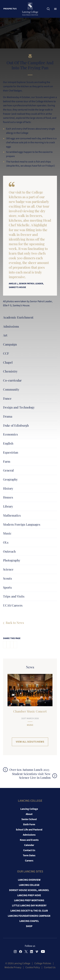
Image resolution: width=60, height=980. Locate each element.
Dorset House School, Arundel (29, 890)
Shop (29, 926)
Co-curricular (12, 380)
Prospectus (10, 9)
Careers (29, 861)
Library (8, 506)
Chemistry (10, 371)
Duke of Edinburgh (16, 425)
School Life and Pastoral (29, 830)
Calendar (29, 845)
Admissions (11, 326)
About (29, 814)
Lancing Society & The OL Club (29, 911)
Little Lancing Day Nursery (29, 906)
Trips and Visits (14, 596)
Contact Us (29, 850)
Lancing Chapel (29, 921)
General (8, 470)
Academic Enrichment (18, 317)
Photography (12, 560)
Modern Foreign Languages (22, 524)
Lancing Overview (29, 880)
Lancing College (29, 809)
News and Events (29, 840)
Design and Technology (19, 407)
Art (5, 335)
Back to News (15, 623)
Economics (10, 434)
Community (11, 389)
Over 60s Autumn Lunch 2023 (29, 770)
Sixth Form (29, 824)
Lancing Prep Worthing (29, 900)
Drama (8, 416)
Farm (7, 461)
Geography (10, 479)
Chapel (8, 362)
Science (8, 569)
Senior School (29, 819)
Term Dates (29, 855)
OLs (6, 542)
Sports (7, 587)
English (8, 443)
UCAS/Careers (13, 605)
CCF (6, 353)
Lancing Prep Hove (29, 895)
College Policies (43, 963)
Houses (8, 497)
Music (7, 533)
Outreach (9, 551)
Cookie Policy (33, 967)
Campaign (10, 344)
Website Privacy (13, 967)
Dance (7, 398)
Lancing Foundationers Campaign (29, 916)
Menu (56, 9)
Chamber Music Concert (30, 711)
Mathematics (12, 515)
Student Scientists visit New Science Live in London (31, 776)
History (8, 488)
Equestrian (11, 452)
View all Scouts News (30, 742)
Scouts (8, 578)
